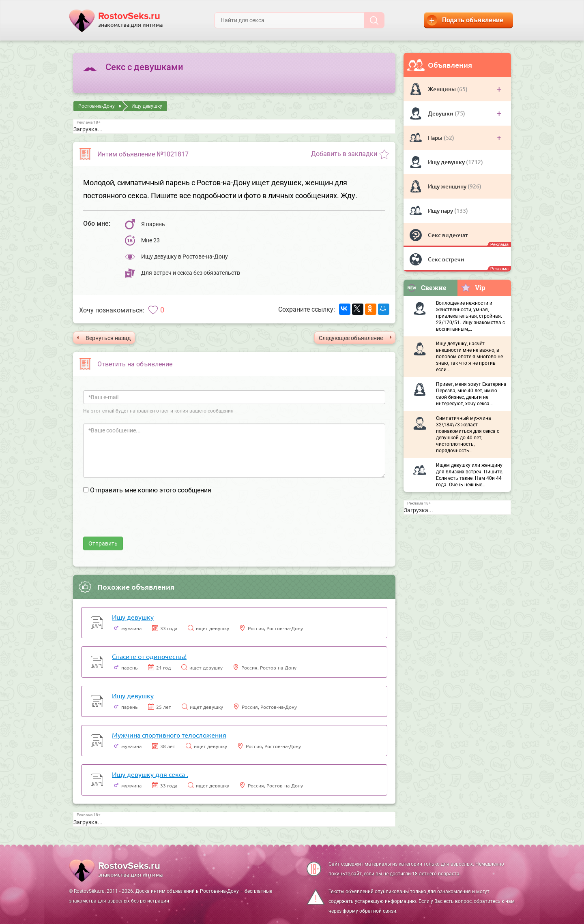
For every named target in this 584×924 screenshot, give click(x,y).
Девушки (441, 113)
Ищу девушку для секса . (150, 774)
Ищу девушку (447, 162)
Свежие (427, 288)
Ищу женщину (448, 186)
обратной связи (378, 911)
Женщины (442, 89)
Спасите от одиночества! (149, 656)
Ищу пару (441, 211)
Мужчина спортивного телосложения (169, 735)
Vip (473, 287)
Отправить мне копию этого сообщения (151, 490)
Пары (436, 138)
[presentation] (145, 521)
